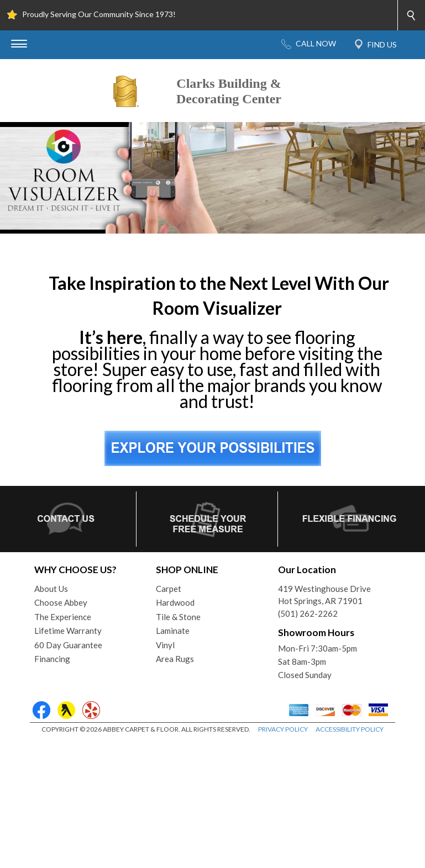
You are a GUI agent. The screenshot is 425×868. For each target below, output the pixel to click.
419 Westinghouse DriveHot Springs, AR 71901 (324, 595)
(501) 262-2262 (308, 613)
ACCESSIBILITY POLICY (350, 729)
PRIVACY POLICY (283, 729)
